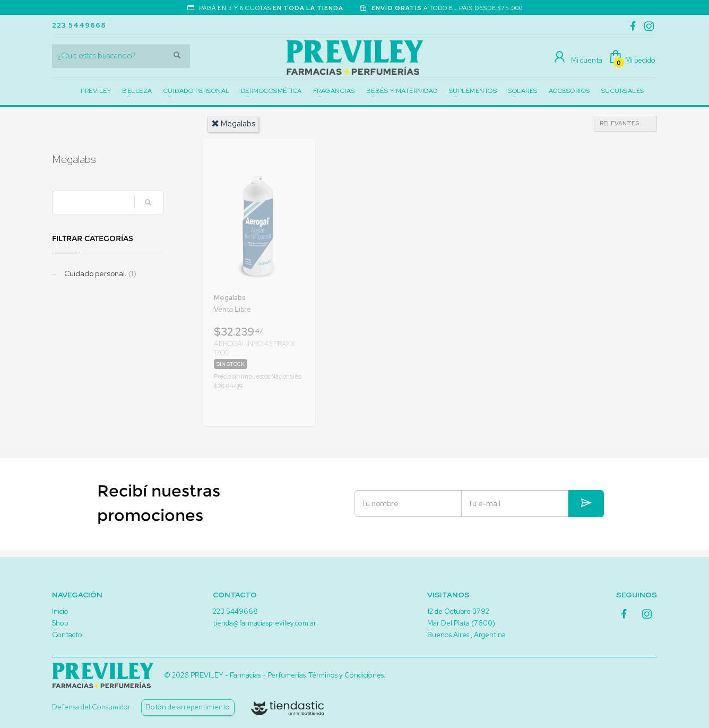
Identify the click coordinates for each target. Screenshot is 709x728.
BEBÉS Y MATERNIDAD (402, 91)
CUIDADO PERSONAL (197, 91)
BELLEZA (137, 91)
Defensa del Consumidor (91, 707)
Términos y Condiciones (346, 675)
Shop (60, 623)
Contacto (67, 635)
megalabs (233, 124)
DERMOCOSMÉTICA (271, 91)
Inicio (60, 611)
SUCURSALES (623, 91)
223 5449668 (79, 25)
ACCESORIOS (569, 91)
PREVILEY (96, 91)
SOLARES (523, 91)
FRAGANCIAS (334, 91)
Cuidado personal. (100, 273)
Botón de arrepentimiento (188, 707)
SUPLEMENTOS (473, 91)
